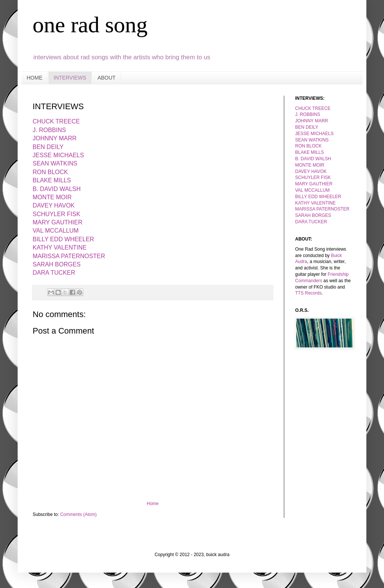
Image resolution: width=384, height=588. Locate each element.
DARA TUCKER (311, 222)
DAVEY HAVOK (311, 171)
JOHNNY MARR (312, 121)
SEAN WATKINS (312, 140)
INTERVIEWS (70, 78)
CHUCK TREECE (313, 108)
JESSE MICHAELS (314, 134)
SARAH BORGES (57, 264)
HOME (34, 78)
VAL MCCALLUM (312, 190)
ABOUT (106, 78)
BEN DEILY (307, 127)
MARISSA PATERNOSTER (69, 256)
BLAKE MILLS (310, 152)
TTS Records (308, 293)
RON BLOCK (308, 146)
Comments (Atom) (78, 514)
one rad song (90, 25)
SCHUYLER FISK (313, 177)
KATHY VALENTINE (315, 203)
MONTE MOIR (52, 197)
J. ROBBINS (308, 114)
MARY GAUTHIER (58, 222)
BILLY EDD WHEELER (318, 197)
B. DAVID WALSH (313, 159)
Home (153, 504)
